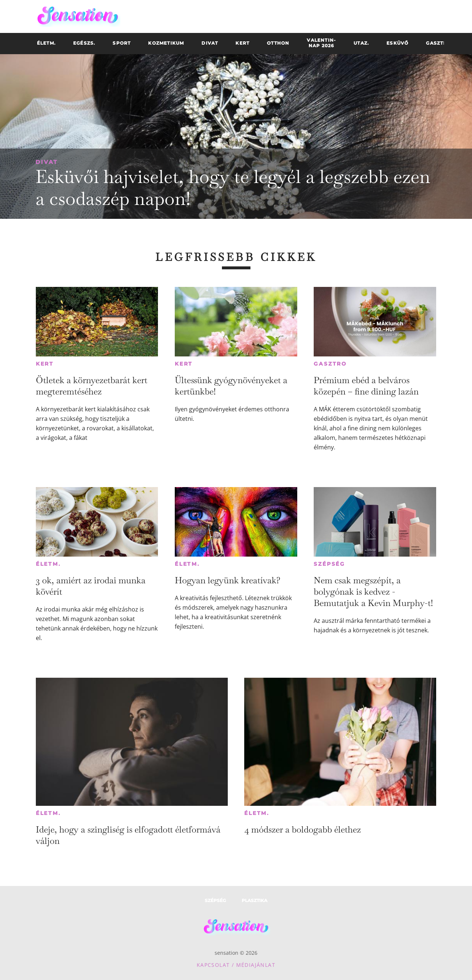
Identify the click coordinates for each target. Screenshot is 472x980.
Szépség (329, 564)
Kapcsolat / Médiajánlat (236, 965)
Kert (45, 364)
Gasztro (330, 364)
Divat (47, 162)
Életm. (48, 564)
